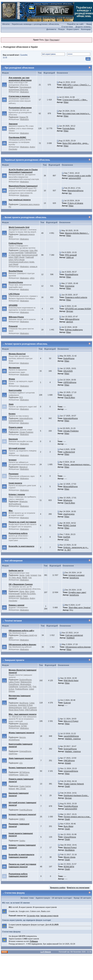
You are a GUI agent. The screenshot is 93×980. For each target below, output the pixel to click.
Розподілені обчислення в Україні (20, 47)
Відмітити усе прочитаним (78, 888)
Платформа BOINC (17, 137)
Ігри (40, 575)
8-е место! (68, 395)
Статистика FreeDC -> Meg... (75, 100)
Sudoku (22, 841)
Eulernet (67, 703)
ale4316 (70, 322)
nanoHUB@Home (71, 736)
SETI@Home (24, 772)
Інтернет (13, 460)
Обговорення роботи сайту (21, 631)
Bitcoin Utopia (69, 857)
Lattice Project (14, 682)
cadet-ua (70, 257)
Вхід (47, 40)
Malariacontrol (26, 682)
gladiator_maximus (73, 739)
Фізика (12, 379)
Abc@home (24, 703)
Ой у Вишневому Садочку (21, 584)
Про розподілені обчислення (19, 68)
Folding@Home (16, 243)
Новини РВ (24, 117)
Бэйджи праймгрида (74, 330)
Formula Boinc (69, 128)
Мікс (11, 511)
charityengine (69, 514)
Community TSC (25, 687)
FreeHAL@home (26, 810)
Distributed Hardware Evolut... (76, 795)
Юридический (14, 594)
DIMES (22, 819)
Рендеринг (14, 474)
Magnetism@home (75, 191)
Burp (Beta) (68, 826)
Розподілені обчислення (20, 108)
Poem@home (14, 684)
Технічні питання (13, 621)
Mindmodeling (25, 684)
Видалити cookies (58, 888)
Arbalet (68, 763)
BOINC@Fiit (69, 867)
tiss (70, 193)
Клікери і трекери (17, 494)
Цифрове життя (16, 570)
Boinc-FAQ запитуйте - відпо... (76, 143)
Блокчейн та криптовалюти (21, 546)
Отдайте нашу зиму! (77, 592)
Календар (86, 29)
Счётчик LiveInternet (74, 635)
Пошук (61, 29)
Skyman (70, 311)
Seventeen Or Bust (25, 705)
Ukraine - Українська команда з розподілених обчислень (31, 24)
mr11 (67, 539)
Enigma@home (25, 751)
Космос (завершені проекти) (22, 768)
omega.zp (34, 267)
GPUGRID (13, 305)
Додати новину (83, 27)
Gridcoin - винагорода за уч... (76, 547)
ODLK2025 (68, 371)
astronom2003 (75, 178)
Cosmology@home (16, 421)
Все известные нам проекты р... (76, 113)
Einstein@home (16, 282)
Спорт (32, 591)
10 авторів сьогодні (62, 898)
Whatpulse (23, 502)
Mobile (25, 578)
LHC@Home (14, 294)
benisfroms (74, 578)
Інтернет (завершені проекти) (22, 814)
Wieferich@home (15, 708)
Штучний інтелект (17, 448)
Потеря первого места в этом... (77, 817)
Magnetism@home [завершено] (23, 186)
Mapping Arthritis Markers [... (77, 233)
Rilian (66, 102)
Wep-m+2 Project (71, 721)
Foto (30, 578)
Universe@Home (71, 771)
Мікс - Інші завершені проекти (22, 714)
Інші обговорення (14, 561)
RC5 (21, 397)
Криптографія (15, 390)
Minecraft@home (70, 486)
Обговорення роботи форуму (22, 644)
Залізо (22, 575)
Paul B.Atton (70, 397)
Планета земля (16, 427)
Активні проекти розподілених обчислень (26, 344)
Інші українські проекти (20, 200)
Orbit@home (13, 775)
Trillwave (34, 941)
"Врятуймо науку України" (80, 607)
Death (67, 786)
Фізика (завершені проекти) (21, 733)
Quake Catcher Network (74, 784)
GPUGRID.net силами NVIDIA (78, 309)
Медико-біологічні (17, 354)
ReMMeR (70, 638)
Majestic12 (24, 467)
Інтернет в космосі (76, 575)
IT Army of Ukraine (75, 203)
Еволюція (13, 439)
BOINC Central (70, 525)
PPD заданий (71, 255)
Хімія (11, 404)
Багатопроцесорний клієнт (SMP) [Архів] (23, 256)
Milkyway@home (16, 317)
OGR (25, 708)
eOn (21, 763)
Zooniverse (70, 286)
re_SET (68, 550)
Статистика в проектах (19, 96)
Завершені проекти (14, 660)
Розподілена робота (18, 533)
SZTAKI (24, 726)
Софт (28, 575)
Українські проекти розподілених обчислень (27, 160)
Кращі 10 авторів (82, 898)
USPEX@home (70, 382)
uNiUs (32, 278)
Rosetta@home (72, 274)
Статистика (24, 250)
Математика (14, 368)
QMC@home (69, 761)
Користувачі (73, 29)
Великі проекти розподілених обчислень (26, 217)
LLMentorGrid (69, 452)
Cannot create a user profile (79, 176)
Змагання (13, 124)
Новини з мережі (16, 605)
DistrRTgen (13, 754)
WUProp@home (15, 504)
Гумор (25, 596)
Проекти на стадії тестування (22, 522)
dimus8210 (68, 87)
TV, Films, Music (15, 578)
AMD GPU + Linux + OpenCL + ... (77, 85)
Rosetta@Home (16, 271)
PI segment (32, 708)
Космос (12, 414)
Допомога (51, 29)
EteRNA (67, 537)
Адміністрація (43, 898)
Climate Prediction (26, 432)
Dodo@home (69, 358)
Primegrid (13, 326)
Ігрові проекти (15, 483)
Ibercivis (23, 737)
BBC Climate (21, 789)
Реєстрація (54, 40)
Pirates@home (14, 726)
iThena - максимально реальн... (77, 464)
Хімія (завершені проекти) (21, 758)
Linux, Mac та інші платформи (23, 252)
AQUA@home (14, 740)
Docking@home (26, 680)
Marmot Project (70, 847)
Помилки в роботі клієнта (76, 297)
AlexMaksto (70, 850)
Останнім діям (33, 916)
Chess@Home (70, 837)
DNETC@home (31, 710)
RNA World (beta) (71, 680)
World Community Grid (19, 227)
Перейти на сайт (75, 24)
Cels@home (13, 687)
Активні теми (27, 898)
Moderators (24, 92)
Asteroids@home (26, 418)
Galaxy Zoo (24, 775)
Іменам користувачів (49, 916)
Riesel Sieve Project (16, 710)
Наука (22, 591)
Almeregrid (24, 724)
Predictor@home (22, 689)
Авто (27, 591)
